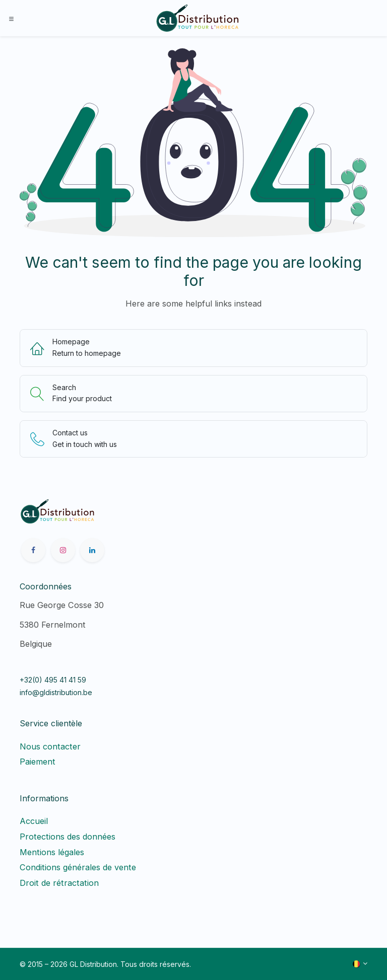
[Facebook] (33, 550)
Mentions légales (52, 852)
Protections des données (68, 837)
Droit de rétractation (62, 883)
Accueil (34, 821)
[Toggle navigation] (11, 18)
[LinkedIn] (92, 550)
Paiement (38, 762)
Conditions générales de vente (78, 867)
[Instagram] (63, 550)
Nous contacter (50, 746)
